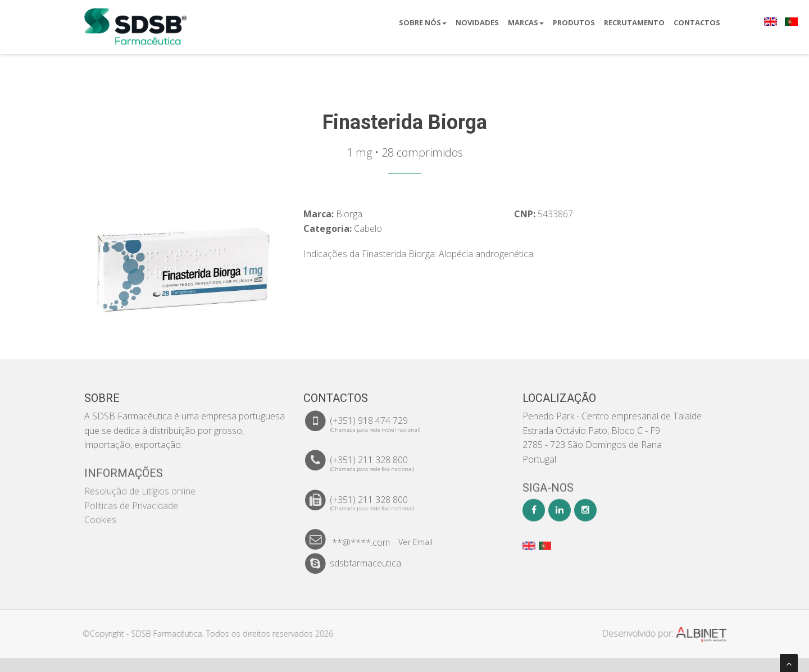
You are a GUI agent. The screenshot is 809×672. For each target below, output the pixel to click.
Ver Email (415, 542)
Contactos (697, 22)
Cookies (100, 513)
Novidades (477, 22)
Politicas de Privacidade (131, 499)
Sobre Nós (423, 22)
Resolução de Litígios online (140, 484)
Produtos (574, 22)
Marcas (526, 22)
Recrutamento (634, 22)
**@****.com (361, 542)
